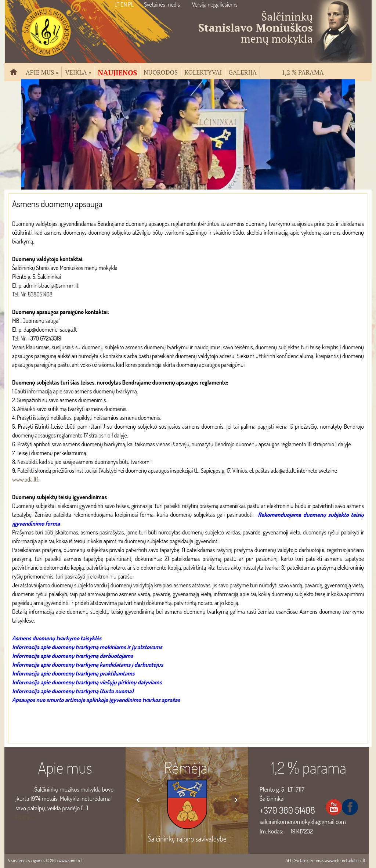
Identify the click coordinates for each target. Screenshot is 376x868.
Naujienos (117, 72)
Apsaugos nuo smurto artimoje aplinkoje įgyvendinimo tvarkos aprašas (96, 700)
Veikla (78, 72)
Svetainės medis (162, 4)
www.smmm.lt (70, 860)
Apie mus (42, 72)
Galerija (243, 72)
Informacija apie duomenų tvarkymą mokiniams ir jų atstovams (87, 647)
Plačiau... (26, 817)
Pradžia (17, 75)
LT (117, 4)
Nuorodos (161, 72)
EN (124, 4)
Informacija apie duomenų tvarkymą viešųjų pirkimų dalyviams (87, 682)
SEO (289, 860)
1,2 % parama (303, 72)
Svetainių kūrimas (309, 860)
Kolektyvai (203, 72)
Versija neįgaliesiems (215, 4)
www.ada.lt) (25, 479)
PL (131, 4)
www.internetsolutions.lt (345, 860)
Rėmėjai (187, 767)
